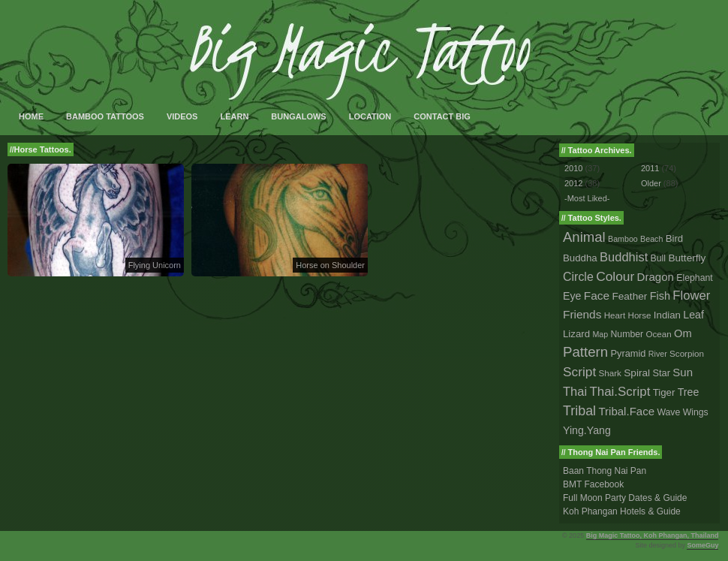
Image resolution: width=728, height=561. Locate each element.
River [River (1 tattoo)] (658, 354)
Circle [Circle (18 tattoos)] (578, 277)
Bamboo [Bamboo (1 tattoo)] (623, 239)
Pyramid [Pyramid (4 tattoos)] (629, 353)
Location (370, 116)
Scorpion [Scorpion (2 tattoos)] (687, 353)
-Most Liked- (587, 198)
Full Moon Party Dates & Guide (625, 498)
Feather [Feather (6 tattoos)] (629, 296)
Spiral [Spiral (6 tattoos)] (637, 373)
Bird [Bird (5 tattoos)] (675, 238)
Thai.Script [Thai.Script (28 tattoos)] (620, 392)
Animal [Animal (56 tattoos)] (584, 237)
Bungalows (298, 116)
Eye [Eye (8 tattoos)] (572, 296)
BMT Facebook (593, 484)
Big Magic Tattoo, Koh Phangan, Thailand (653, 535)
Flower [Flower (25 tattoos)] (691, 296)
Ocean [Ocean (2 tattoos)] (658, 334)
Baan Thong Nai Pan (605, 471)
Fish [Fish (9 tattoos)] (660, 296)
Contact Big (442, 116)
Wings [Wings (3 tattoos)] (696, 412)
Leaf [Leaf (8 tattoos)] (693, 315)
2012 (573, 183)
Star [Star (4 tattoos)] (661, 373)
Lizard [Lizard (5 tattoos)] (576, 334)
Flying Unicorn (155, 265)
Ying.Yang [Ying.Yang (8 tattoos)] (587, 430)
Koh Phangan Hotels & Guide (622, 511)
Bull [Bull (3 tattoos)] (658, 258)
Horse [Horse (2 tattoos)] (640, 315)
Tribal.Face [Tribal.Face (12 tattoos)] (626, 411)
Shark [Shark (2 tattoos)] (610, 373)
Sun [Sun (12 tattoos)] (683, 372)
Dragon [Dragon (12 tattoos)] (656, 277)
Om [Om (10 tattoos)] (683, 333)
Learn (234, 116)
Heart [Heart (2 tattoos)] (615, 315)
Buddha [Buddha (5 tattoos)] (580, 258)
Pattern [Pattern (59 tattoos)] (585, 352)
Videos (182, 116)
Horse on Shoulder (330, 265)
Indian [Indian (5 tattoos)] (667, 315)
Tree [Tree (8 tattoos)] (689, 392)
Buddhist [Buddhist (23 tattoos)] (624, 257)
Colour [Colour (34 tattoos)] (615, 276)
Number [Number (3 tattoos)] (627, 334)
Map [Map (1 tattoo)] (600, 334)
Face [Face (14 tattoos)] (597, 296)
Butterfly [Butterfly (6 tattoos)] (687, 258)
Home (31, 116)
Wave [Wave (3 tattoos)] (668, 412)
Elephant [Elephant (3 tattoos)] (694, 278)
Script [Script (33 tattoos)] (579, 372)
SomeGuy (702, 545)
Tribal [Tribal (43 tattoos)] (579, 411)
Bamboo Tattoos (105, 116)
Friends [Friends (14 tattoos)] (582, 314)
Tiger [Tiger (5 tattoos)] (664, 392)
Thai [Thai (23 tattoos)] (575, 391)
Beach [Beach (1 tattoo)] (651, 239)
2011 (650, 168)
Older (651, 183)
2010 (573, 168)
